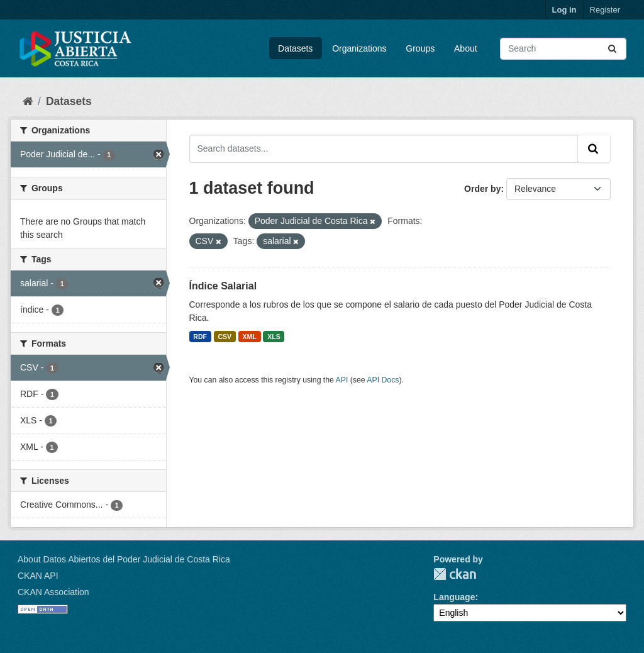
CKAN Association (53, 592)
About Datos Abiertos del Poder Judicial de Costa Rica (124, 559)
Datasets (295, 48)
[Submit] (613, 49)
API (342, 380)
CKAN (455, 574)
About (466, 48)
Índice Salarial (223, 286)
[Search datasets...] (563, 49)
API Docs (383, 380)
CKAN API (38, 576)
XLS (274, 337)
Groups (420, 48)
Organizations (359, 48)
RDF (200, 337)
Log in (564, 10)
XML (250, 337)
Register (605, 10)
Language (454, 597)
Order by (482, 189)
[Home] (28, 101)
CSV (225, 337)
